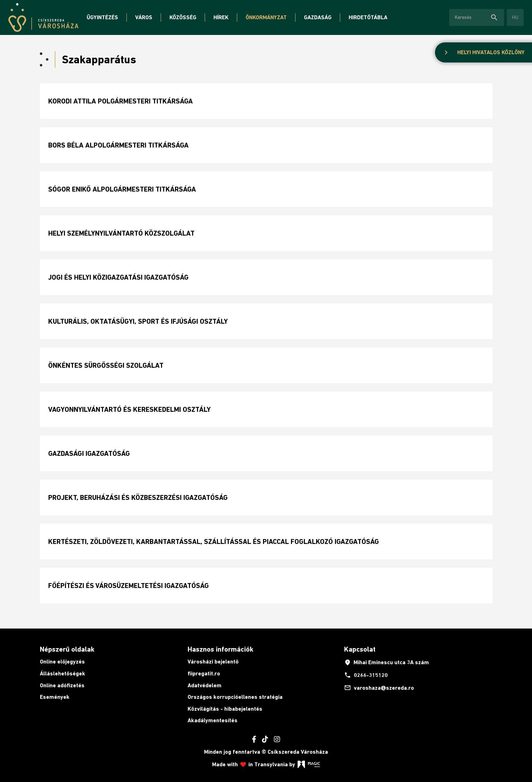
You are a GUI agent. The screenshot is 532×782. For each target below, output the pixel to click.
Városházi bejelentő (213, 662)
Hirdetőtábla (368, 17)
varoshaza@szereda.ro (379, 688)
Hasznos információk (220, 649)
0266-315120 (366, 675)
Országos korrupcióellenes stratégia (235, 697)
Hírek (221, 17)
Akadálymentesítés (213, 720)
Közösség (183, 17)
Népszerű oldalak (67, 649)
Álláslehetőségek (63, 673)
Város (144, 17)
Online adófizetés (62, 685)
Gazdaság (318, 17)
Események (55, 697)
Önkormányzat (266, 17)
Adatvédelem (205, 685)
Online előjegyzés (62, 662)
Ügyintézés (102, 17)
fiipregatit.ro (204, 673)
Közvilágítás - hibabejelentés (225, 709)
